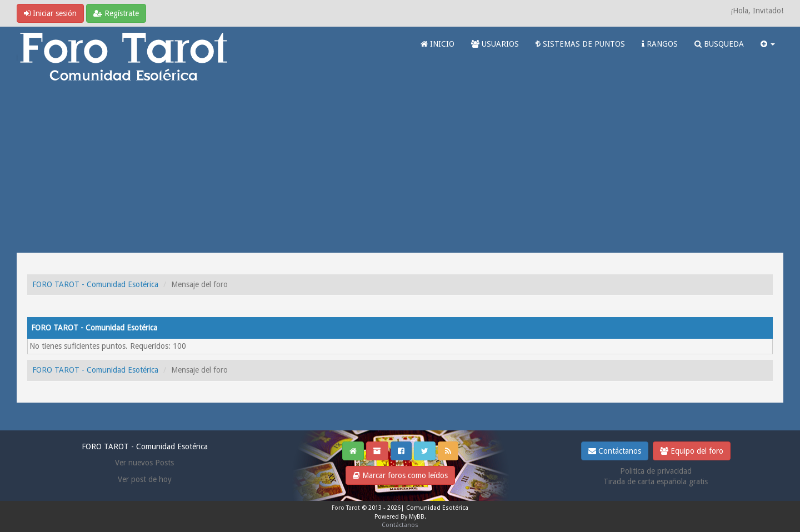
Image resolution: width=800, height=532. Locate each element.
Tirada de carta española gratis (656, 481)
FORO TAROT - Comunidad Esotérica (95, 284)
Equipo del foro (692, 451)
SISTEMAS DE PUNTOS (580, 44)
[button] (768, 44)
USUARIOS (495, 44)
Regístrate (116, 13)
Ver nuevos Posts (144, 463)
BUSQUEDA (719, 44)
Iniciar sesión (50, 13)
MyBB (417, 517)
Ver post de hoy (145, 479)
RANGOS (660, 44)
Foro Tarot (346, 508)
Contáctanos (615, 451)
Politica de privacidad (656, 471)
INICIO (437, 44)
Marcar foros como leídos (400, 475)
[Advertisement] (400, 169)
